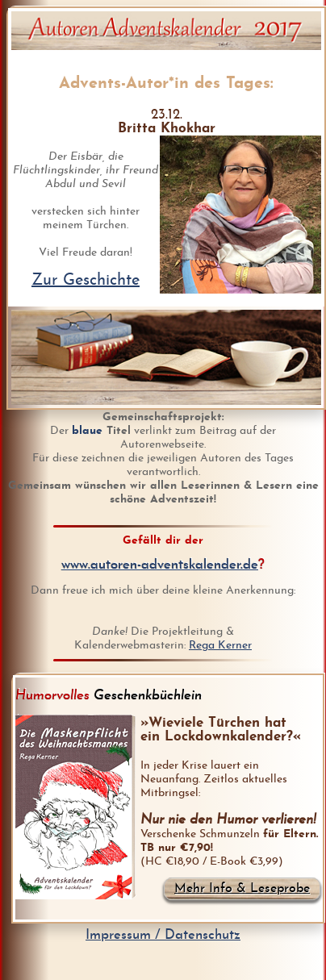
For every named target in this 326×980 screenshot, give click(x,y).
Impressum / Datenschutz (163, 935)
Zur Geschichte (86, 281)
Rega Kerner (220, 646)
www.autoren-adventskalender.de (160, 565)
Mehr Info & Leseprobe (242, 889)
